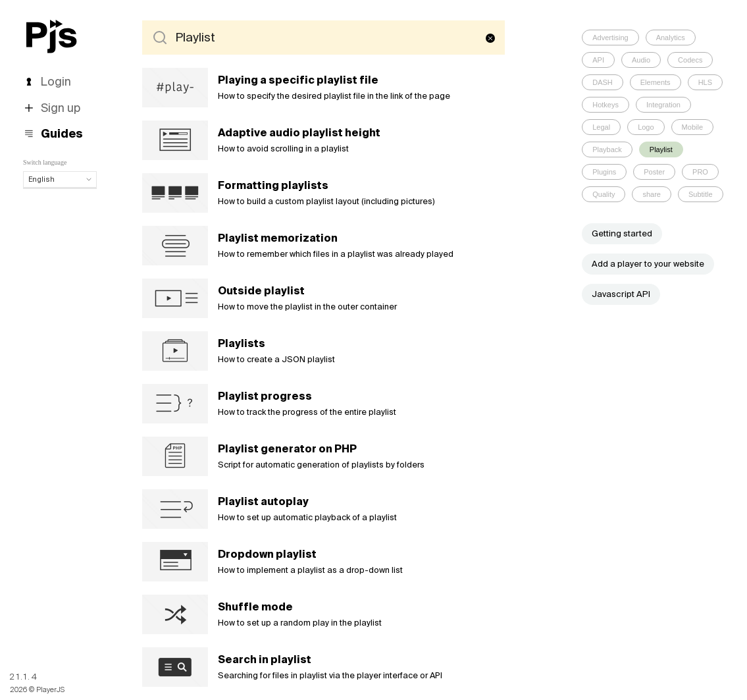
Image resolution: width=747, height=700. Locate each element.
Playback (607, 149)
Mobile (692, 127)
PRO (700, 172)
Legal (601, 127)
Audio (641, 60)
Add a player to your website (648, 264)
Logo (646, 127)
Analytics (671, 38)
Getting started (622, 233)
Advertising (610, 38)
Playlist (661, 149)
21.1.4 (24, 677)
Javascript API (621, 294)
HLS (705, 82)
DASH (603, 82)
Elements (656, 82)
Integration (663, 105)
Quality (604, 194)
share (652, 194)
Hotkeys (605, 105)
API (598, 60)
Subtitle (701, 194)
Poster (654, 172)
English (60, 179)
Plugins (604, 172)
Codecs (690, 60)
